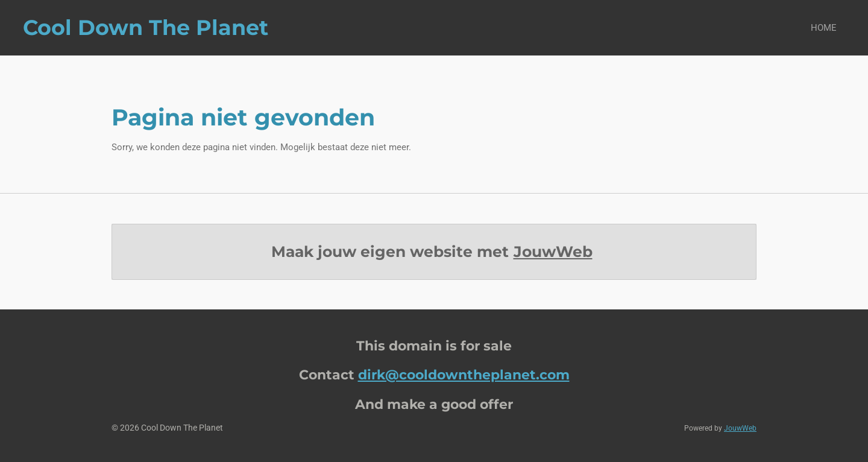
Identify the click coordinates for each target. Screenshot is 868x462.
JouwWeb (553, 252)
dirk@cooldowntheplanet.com (464, 375)
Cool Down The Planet (146, 27)
